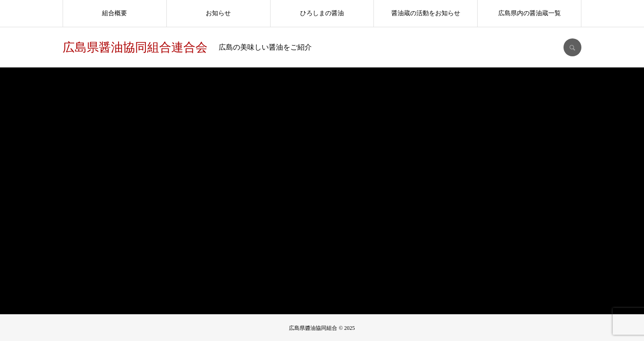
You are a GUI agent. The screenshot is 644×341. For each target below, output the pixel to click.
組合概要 (114, 13)
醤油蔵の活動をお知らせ (426, 13)
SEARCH (572, 47)
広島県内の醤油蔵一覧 (530, 13)
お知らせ (218, 13)
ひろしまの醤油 (322, 13)
